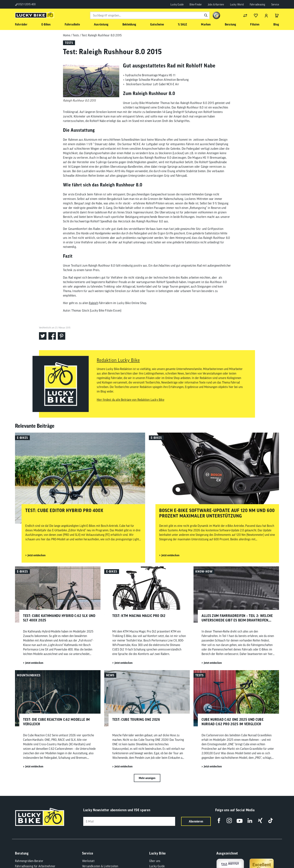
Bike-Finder (196, 4)
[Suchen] (206, 15)
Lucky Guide (177, 4)
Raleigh (93, 303)
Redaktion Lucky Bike (118, 360)
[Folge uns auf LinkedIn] (250, 821)
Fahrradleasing (258, 4)
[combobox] (150, 15)
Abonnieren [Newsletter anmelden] (196, 821)
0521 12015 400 (25, 4)
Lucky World (237, 4)
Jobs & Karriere (216, 4)
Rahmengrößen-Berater (29, 861)
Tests (76, 35)
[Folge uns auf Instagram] (229, 821)
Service (275, 4)
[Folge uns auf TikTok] (270, 821)
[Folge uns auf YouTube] (240, 821)
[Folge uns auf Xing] (260, 821)
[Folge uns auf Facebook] (219, 821)
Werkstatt (88, 861)
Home (67, 35)
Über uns (155, 861)
